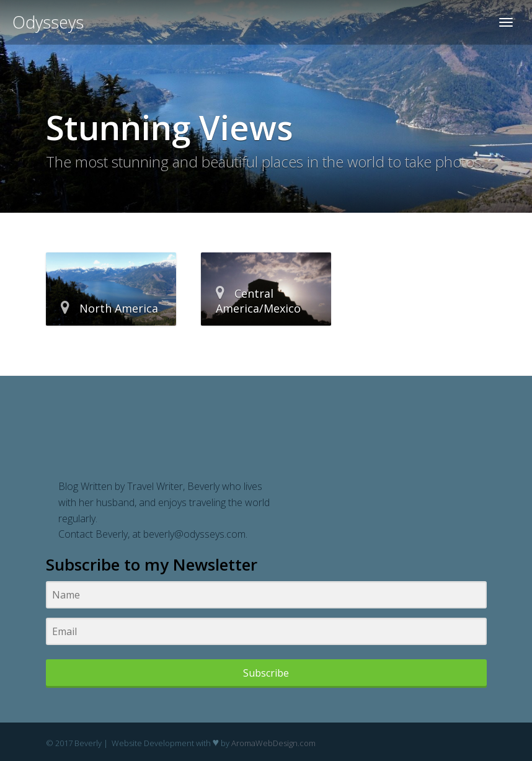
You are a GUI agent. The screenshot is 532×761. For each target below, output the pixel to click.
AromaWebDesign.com (273, 743)
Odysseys (48, 22)
